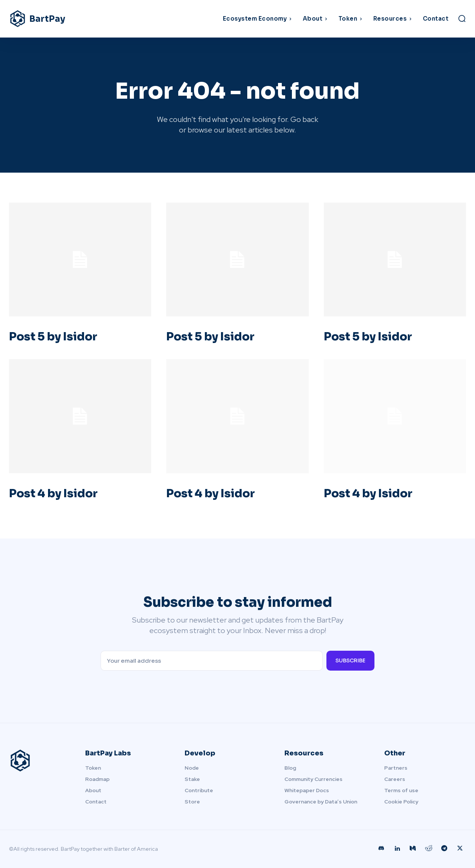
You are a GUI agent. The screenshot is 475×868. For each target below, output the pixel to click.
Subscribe (350, 660)
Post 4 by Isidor (53, 493)
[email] (212, 661)
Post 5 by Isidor (53, 337)
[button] (462, 18)
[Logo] (66, 19)
